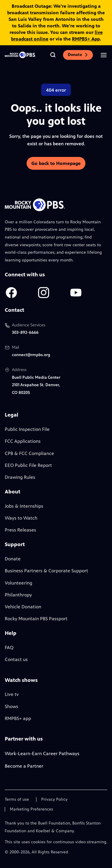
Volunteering (19, 583)
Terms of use (17, 800)
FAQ (9, 648)
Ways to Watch (21, 518)
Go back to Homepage (56, 163)
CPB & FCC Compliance (29, 453)
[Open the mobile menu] (104, 55)
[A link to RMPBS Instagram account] (44, 293)
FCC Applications (23, 441)
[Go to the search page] (53, 55)
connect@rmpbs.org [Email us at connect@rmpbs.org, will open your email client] (31, 355)
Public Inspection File (27, 429)
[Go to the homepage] (20, 55)
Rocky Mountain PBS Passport (36, 619)
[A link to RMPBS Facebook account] (11, 293)
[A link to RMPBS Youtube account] (76, 293)
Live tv (12, 694)
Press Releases (20, 530)
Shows (11, 706)
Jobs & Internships (24, 506)
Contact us (16, 659)
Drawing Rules (20, 477)
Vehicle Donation (23, 607)
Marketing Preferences (32, 809)
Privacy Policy (54, 800)
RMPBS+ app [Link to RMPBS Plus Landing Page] (18, 718)
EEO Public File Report (28, 465)
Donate (78, 55)
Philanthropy (18, 595)
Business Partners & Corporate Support (46, 571)
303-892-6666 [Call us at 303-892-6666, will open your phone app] (25, 332)
